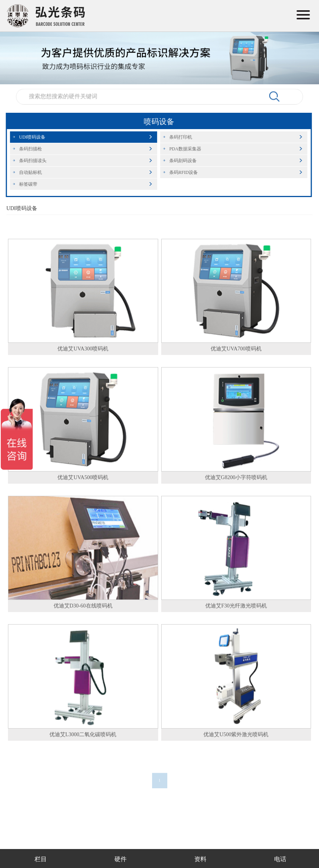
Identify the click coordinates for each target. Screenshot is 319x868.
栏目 (41, 859)
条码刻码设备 (181, 161)
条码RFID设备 (181, 172)
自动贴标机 (28, 172)
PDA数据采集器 (183, 149)
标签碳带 (26, 184)
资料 (200, 859)
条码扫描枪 (28, 149)
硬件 (121, 859)
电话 (280, 859)
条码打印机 (178, 137)
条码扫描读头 (30, 161)
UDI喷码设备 (30, 137)
